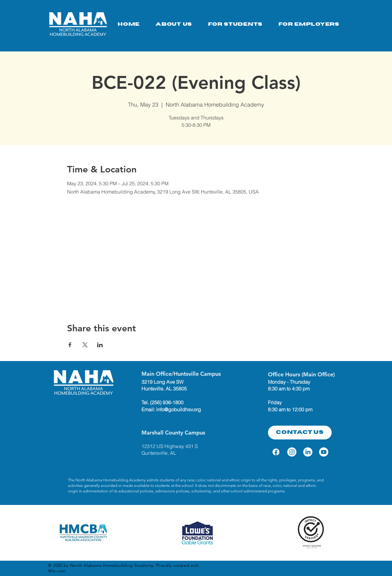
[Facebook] (276, 452)
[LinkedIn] (308, 452)
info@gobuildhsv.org (179, 409)
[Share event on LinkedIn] (100, 345)
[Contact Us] (300, 433)
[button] (235, 24)
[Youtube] (324, 452)
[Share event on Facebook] (70, 345)
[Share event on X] (85, 345)
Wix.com (57, 571)
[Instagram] (292, 452)
